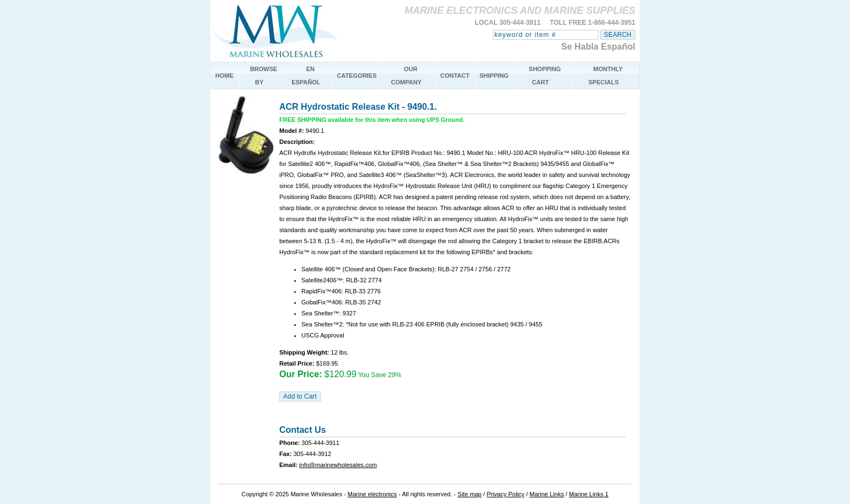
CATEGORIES (357, 76)
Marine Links (546, 494)
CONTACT (455, 76)
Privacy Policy (506, 494)
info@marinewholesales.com (338, 465)
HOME (224, 76)
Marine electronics (372, 494)
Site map (469, 494)
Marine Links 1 (589, 494)
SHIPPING (494, 76)
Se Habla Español (598, 47)
